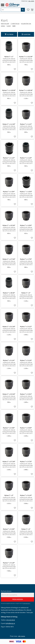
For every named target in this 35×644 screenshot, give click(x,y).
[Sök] (23, 10)
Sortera (27, 35)
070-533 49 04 (11, 620)
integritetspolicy (27, 603)
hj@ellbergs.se (10, 623)
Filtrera (10, 35)
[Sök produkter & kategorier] (11, 10)
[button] (3, 5)
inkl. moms (31, 1)
